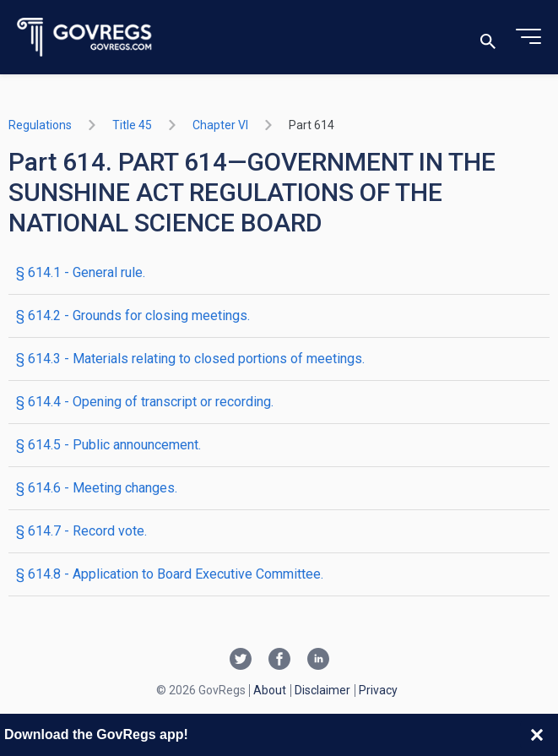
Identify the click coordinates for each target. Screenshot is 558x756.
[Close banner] (537, 735)
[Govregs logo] (85, 38)
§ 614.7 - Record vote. (81, 531)
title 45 (132, 125)
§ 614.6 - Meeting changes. (97, 488)
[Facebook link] (279, 661)
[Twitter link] (241, 661)
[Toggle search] (488, 38)
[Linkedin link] (318, 661)
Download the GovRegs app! (96, 734)
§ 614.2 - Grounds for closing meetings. (133, 315)
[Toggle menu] (528, 37)
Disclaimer (322, 690)
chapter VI (220, 125)
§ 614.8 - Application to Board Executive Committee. (170, 574)
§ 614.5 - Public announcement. (108, 445)
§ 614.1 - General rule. (81, 272)
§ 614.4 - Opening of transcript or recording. (145, 402)
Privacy (378, 690)
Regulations (40, 125)
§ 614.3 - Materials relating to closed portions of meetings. (190, 359)
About (270, 690)
